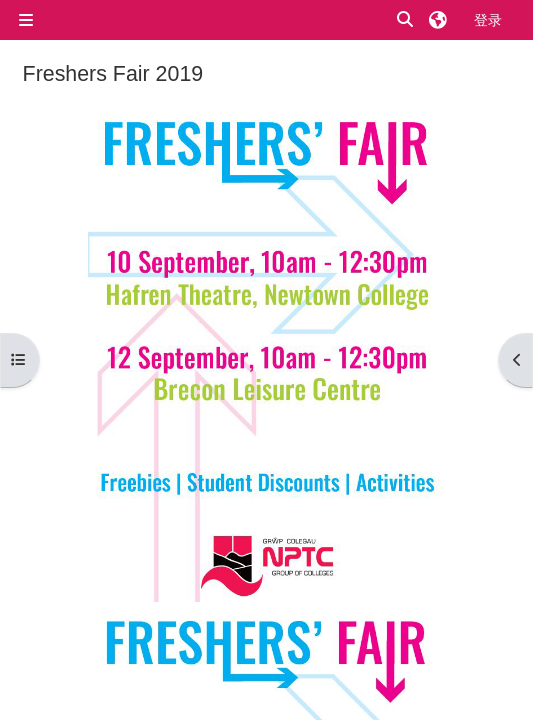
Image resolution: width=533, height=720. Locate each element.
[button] (406, 20)
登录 (488, 19)
